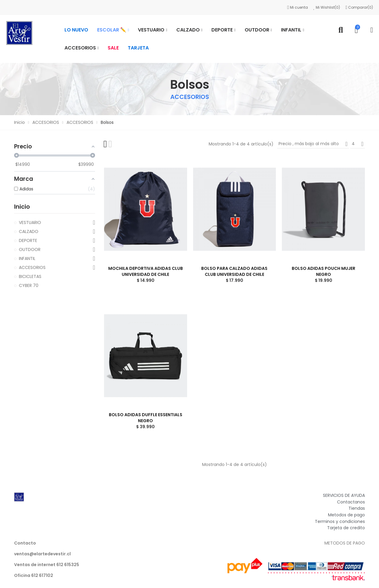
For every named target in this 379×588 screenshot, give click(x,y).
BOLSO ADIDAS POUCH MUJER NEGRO (324, 271)
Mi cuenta (298, 7)
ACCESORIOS (32, 267)
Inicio (22, 207)
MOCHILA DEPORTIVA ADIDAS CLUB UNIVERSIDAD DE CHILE (146, 271)
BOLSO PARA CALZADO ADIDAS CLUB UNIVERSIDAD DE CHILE (234, 271)
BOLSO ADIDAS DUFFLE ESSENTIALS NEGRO (146, 418)
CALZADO (29, 231)
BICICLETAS (30, 276)
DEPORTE (28, 240)
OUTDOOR (30, 249)
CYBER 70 (29, 285)
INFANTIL (27, 258)
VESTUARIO (30, 222)
